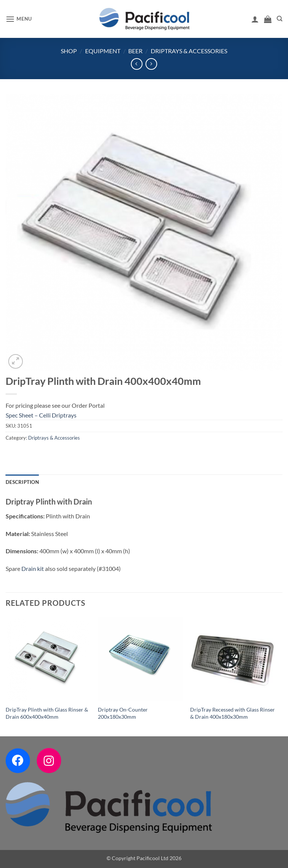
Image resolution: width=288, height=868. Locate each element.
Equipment (103, 51)
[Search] (280, 19)
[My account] (255, 19)
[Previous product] (151, 64)
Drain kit (33, 568)
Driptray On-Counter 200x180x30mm (123, 713)
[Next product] (137, 64)
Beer (135, 51)
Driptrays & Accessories (189, 51)
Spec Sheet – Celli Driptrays (41, 415)
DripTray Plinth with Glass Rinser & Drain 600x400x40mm (47, 713)
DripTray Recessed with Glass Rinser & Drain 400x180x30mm (232, 713)
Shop (69, 51)
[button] (19, 19)
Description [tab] (22, 482)
